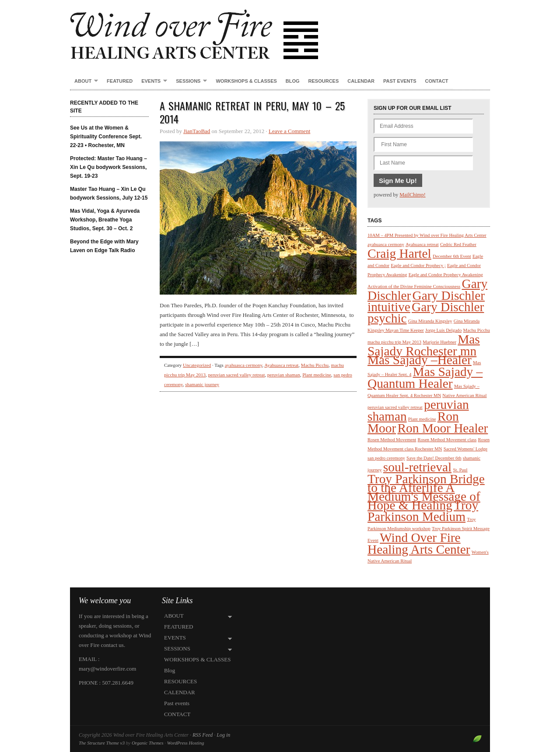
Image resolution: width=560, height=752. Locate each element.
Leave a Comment (289, 131)
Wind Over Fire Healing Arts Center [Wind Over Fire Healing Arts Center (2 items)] (419, 543)
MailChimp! (412, 195)
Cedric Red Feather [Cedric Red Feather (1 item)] (458, 244)
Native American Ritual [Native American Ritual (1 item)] (464, 395)
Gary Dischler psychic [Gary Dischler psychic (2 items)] (426, 313)
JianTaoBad (197, 131)
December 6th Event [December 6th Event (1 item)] (452, 256)
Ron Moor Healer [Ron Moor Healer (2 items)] (443, 428)
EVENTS (152, 81)
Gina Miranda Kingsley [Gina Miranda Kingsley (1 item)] (430, 321)
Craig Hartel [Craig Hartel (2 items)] (399, 253)
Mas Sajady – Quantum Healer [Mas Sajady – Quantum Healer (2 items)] (425, 378)
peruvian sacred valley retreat (237, 375)
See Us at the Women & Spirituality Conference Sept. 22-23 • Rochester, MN (106, 137)
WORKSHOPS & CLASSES (246, 81)
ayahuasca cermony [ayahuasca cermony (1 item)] (386, 244)
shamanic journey (202, 384)
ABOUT (84, 81)
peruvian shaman (284, 375)
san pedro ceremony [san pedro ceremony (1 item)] (386, 458)
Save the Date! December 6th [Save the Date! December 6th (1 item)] (434, 458)
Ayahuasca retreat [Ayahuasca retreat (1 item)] (422, 244)
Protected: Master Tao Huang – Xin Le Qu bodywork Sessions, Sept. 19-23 (108, 167)
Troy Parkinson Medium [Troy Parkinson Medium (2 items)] (423, 511)
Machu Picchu (315, 365)
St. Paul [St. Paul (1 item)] (460, 470)
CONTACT (437, 81)
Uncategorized (197, 365)
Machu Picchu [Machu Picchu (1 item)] (477, 330)
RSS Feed (203, 735)
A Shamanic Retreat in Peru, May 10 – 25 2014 (252, 112)
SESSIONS (189, 81)
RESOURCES (324, 81)
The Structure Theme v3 (102, 743)
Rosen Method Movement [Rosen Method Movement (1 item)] (392, 440)
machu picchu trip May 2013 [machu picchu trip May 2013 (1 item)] (394, 342)
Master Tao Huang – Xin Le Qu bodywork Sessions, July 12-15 (109, 193)
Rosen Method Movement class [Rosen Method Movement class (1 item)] (447, 440)
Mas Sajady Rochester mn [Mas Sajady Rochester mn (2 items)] (424, 345)
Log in (223, 735)
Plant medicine (317, 375)
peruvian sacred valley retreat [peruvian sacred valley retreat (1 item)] (395, 407)
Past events (400, 81)
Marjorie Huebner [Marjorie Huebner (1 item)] (439, 342)
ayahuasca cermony (244, 365)
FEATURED (120, 81)
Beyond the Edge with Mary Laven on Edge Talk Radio (104, 246)
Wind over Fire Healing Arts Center (280, 31)
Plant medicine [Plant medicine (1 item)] (422, 419)
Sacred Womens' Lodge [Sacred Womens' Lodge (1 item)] (465, 449)
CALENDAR (361, 81)
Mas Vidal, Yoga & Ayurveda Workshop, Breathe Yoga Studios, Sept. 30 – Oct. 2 (105, 220)
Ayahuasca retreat (281, 365)
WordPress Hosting (186, 743)
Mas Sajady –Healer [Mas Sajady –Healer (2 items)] (420, 360)
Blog (293, 81)
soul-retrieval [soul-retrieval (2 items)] (417, 467)
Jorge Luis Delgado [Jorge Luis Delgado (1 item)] (443, 330)
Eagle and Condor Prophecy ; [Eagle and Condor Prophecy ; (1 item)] (418, 265)
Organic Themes (148, 743)
